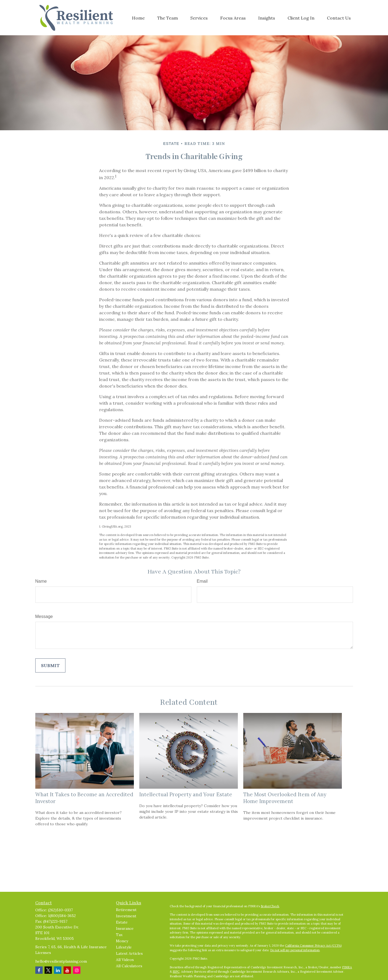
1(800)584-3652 (62, 916)
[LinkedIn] (58, 970)
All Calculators (129, 966)
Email (202, 581)
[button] (138, 18)
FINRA (347, 967)
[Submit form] (50, 665)
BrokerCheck (270, 906)
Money (122, 941)
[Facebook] (39, 970)
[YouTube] (67, 970)
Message (44, 616)
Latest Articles (129, 953)
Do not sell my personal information (295, 950)
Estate (122, 922)
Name (41, 581)
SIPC (176, 972)
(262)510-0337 (60, 910)
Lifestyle (124, 947)
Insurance (125, 928)
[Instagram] (77, 970)
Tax (119, 935)
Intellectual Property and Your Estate (186, 794)
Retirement (126, 910)
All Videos (125, 960)
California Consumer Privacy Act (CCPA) (313, 946)
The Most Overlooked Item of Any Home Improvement (285, 798)
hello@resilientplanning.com (61, 961)
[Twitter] (48, 970)
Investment (126, 916)
